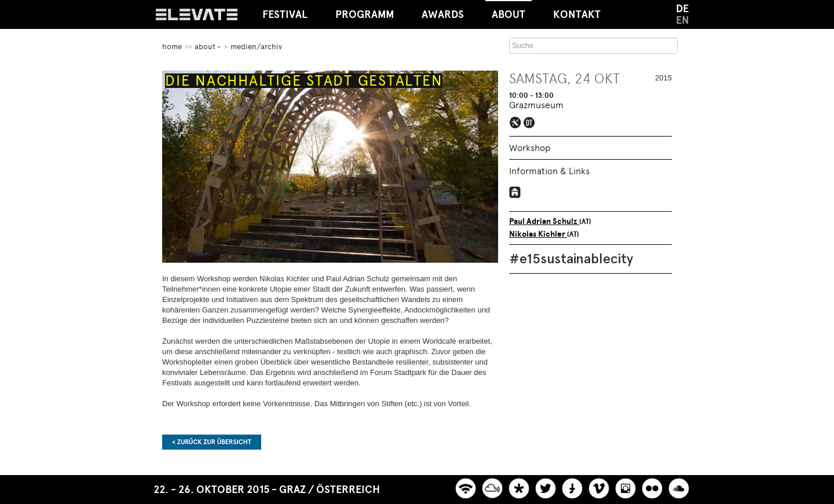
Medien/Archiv (256, 47)
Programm (365, 14)
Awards (443, 14)
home (172, 47)
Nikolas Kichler (538, 234)
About (509, 10)
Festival (285, 14)
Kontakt (577, 14)
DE (682, 9)
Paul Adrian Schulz (544, 221)
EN (683, 20)
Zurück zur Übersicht (212, 442)
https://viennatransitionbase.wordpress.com (515, 192)
